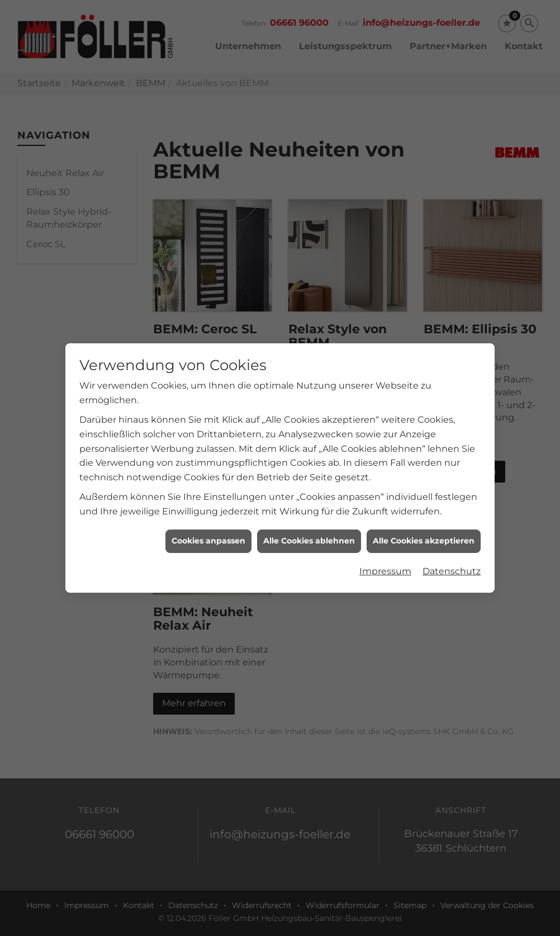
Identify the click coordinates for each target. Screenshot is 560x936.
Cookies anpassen (208, 521)
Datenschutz (452, 551)
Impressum (385, 551)
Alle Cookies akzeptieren (424, 521)
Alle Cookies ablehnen (309, 521)
